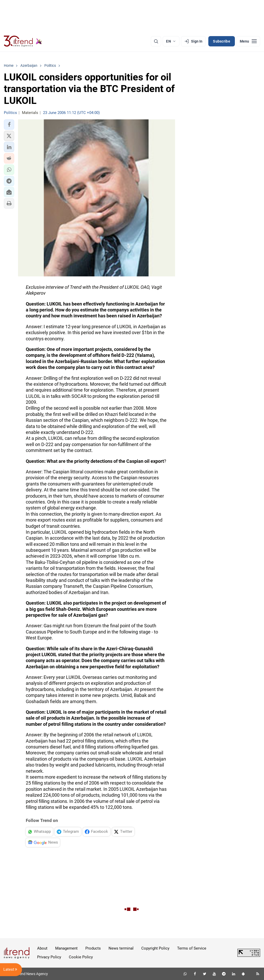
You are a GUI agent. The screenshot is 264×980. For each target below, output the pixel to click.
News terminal (121, 948)
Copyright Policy (155, 948)
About (42, 948)
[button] (9, 125)
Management (66, 948)
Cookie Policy (81, 957)
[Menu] (248, 41)
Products (93, 948)
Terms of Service (192, 948)
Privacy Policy (49, 957)
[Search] (156, 41)
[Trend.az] (23, 41)
